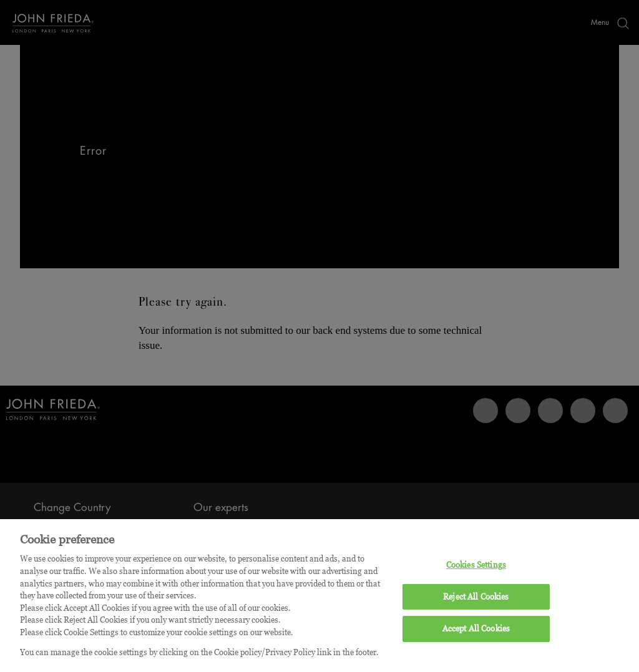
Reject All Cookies (476, 602)
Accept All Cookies (476, 634)
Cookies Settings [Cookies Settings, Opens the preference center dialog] (476, 570)
